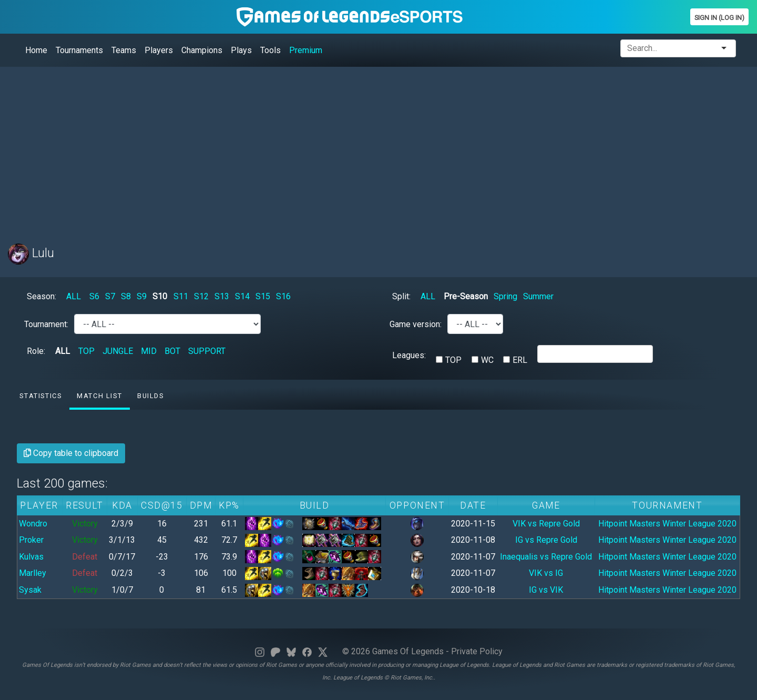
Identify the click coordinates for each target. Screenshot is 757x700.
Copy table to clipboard (71, 453)
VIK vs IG (546, 573)
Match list (99, 396)
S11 (181, 296)
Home (36, 50)
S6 (94, 296)
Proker (31, 540)
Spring (505, 296)
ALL (74, 296)
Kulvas (31, 557)
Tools (270, 50)
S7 (110, 296)
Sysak (30, 590)
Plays (241, 50)
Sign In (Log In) (719, 18)
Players (159, 50)
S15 (263, 296)
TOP (86, 351)
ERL (520, 360)
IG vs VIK (546, 590)
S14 (242, 296)
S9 (142, 296)
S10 (160, 296)
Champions (202, 50)
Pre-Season (466, 296)
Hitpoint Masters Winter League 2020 (667, 524)
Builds (151, 396)
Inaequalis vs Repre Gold (546, 557)
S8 (126, 296)
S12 (201, 296)
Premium (306, 50)
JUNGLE (118, 351)
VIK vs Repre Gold (546, 524)
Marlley (33, 573)
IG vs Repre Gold (546, 540)
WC (487, 360)
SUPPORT (207, 351)
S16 (283, 296)
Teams (124, 50)
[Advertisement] (323, 149)
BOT (172, 351)
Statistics (40, 396)
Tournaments (79, 50)
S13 (222, 296)
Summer (538, 296)
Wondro (33, 524)
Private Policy (477, 651)
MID (149, 351)
